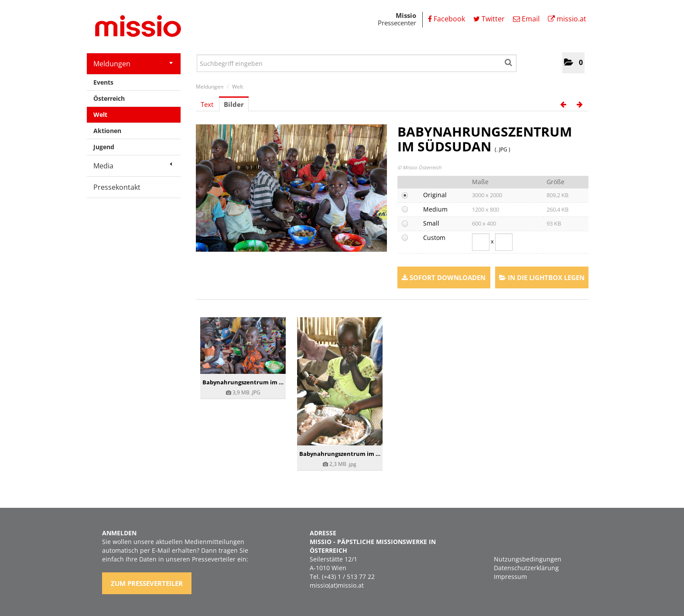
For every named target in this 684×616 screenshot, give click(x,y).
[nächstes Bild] (580, 104)
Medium (435, 209)
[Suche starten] (509, 61)
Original (435, 195)
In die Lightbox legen (542, 277)
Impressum (510, 577)
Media (133, 166)
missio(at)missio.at (337, 585)
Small (431, 223)
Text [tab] (207, 104)
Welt (100, 115)
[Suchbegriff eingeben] (357, 63)
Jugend (104, 147)
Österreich (109, 98)
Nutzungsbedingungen (528, 559)
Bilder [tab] (234, 104)
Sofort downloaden (444, 277)
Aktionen (107, 131)
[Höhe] (504, 242)
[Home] (135, 27)
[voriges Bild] (563, 104)
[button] (573, 63)
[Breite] (481, 242)
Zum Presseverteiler (147, 583)
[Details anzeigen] (243, 346)
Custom (434, 238)
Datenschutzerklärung (526, 568)
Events (103, 82)
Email (526, 19)
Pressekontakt (117, 187)
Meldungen (133, 64)
